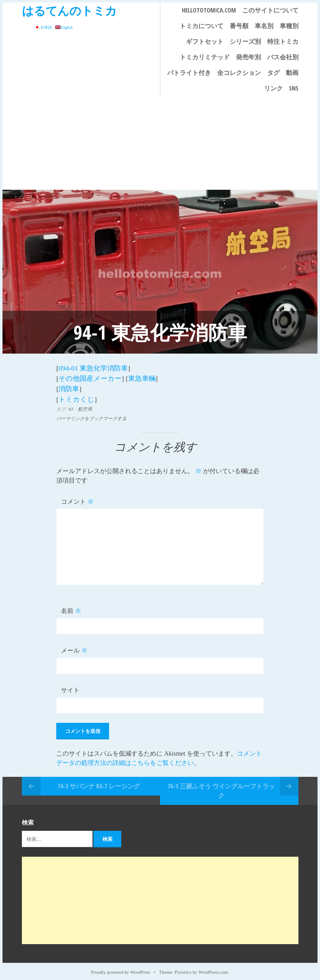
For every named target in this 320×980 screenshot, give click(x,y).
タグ (273, 73)
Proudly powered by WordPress (121, 968)
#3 (71, 405)
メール (74, 647)
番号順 (239, 26)
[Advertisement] (160, 143)
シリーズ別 (245, 41)
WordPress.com (213, 968)
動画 (292, 73)
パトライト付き (189, 73)
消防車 (69, 386)
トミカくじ (76, 396)
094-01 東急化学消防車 (93, 367)
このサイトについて (270, 10)
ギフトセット (205, 41)
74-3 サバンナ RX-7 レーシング (99, 782)
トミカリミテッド (205, 57)
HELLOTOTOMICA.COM (209, 10)
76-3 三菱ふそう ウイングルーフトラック (221, 787)
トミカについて (202, 26)
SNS (294, 88)
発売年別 (248, 57)
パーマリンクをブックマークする (91, 414)
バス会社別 (283, 57)
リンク (273, 88)
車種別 (289, 26)
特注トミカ (283, 41)
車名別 (264, 26)
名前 (71, 607)
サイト (70, 686)
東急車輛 (142, 377)
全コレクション (239, 73)
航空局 (85, 405)
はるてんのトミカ (69, 10)
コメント (77, 497)
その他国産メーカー (90, 377)
